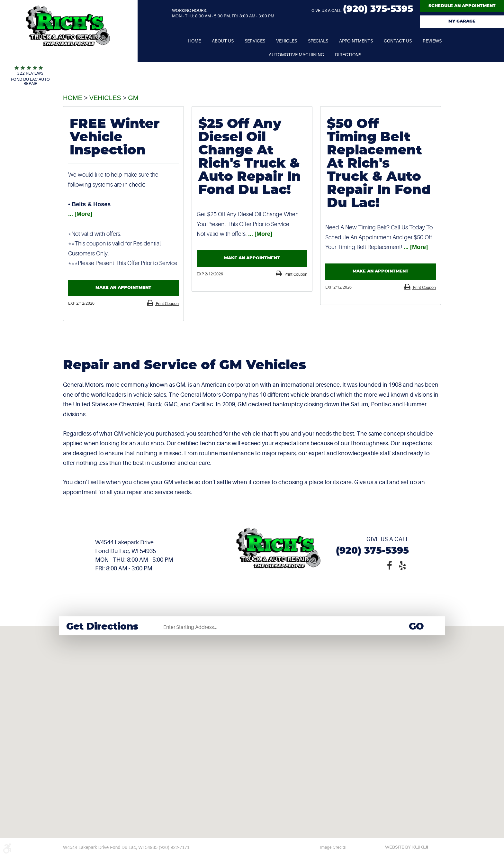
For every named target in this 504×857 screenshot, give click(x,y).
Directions (348, 55)
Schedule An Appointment (462, 6)
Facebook (390, 565)
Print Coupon (167, 304)
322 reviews (30, 73)
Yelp (402, 565)
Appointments (356, 41)
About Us (223, 41)
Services (255, 41)
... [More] (80, 214)
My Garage (462, 21)
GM (133, 98)
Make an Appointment (123, 288)
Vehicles (287, 41)
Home (194, 41)
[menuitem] (194, 41)
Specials (318, 41)
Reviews (432, 41)
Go (416, 627)
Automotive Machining (296, 55)
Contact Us (398, 41)
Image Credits (333, 847)
